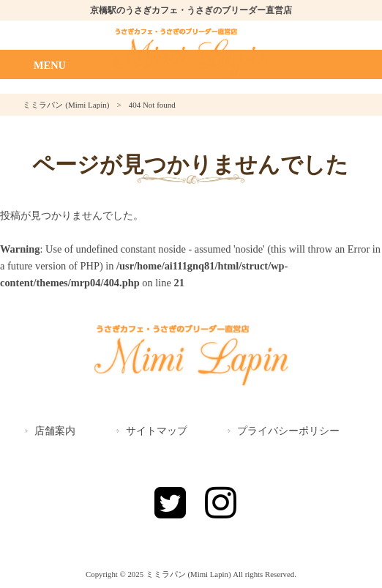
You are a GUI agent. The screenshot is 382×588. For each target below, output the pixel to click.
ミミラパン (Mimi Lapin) (66, 105)
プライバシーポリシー (288, 431)
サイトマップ (157, 431)
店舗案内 (55, 431)
